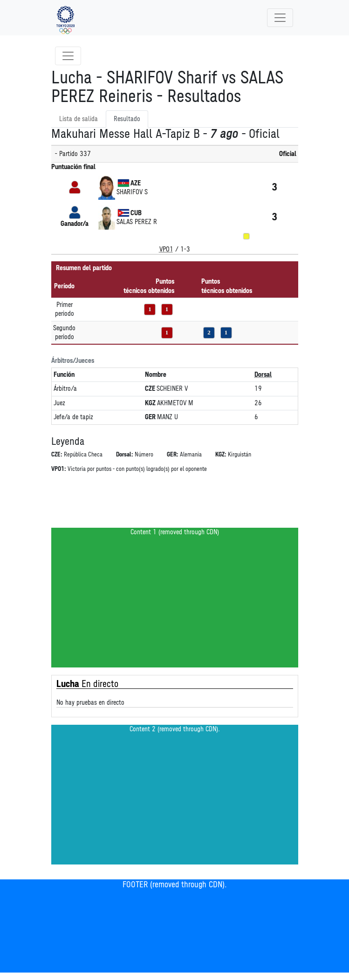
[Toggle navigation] (280, 18)
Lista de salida (79, 119)
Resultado (127, 119)
